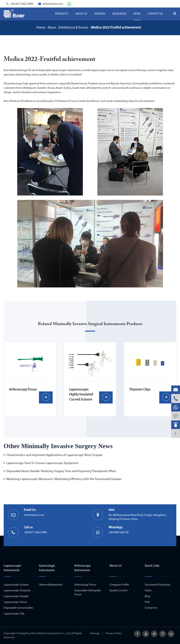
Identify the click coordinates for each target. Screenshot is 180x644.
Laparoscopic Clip (14, 614)
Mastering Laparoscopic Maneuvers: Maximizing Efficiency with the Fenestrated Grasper (64, 479)
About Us (81, 14)
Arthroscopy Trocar (85, 585)
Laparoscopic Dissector (17, 591)
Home (41, 28)
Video (148, 591)
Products (62, 14)
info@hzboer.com (53, 4)
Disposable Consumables (18, 608)
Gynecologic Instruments (47, 568)
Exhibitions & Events (73, 28)
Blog (147, 596)
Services (100, 14)
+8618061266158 (118, 532)
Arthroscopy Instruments (82, 568)
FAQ (147, 602)
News (137, 14)
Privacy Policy (114, 633)
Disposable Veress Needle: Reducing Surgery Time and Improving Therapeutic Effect (61, 471)
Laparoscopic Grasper (16, 596)
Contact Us (155, 14)
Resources (119, 14)
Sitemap (95, 633)
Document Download (157, 585)
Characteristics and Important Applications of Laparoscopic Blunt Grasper (54, 455)
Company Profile (119, 585)
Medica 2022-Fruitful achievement (116, 28)
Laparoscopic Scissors (16, 585)
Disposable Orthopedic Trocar (88, 593)
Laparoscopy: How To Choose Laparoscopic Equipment (42, 463)
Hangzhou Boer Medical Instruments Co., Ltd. (44, 633)
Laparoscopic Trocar (15, 602)
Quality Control (118, 591)
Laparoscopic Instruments (12, 568)
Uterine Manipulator (51, 585)
